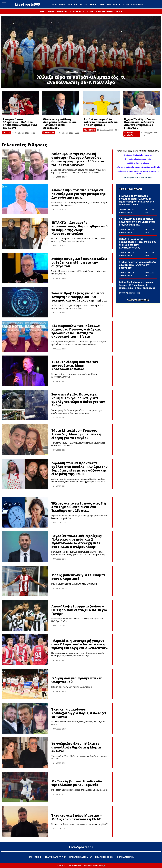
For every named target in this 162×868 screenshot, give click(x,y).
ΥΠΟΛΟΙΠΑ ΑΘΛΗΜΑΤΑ (129, 134)
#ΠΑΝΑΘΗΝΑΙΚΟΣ (104, 11)
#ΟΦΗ (90, 11)
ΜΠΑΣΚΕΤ (73, 4)
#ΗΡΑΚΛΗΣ (62, 11)
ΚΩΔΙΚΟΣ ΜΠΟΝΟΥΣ (133, 4)
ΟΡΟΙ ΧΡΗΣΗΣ (35, 857)
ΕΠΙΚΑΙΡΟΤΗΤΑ (97, 4)
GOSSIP (84, 4)
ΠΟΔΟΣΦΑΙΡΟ (58, 4)
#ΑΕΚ (42, 11)
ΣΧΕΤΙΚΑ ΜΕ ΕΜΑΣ (125, 857)
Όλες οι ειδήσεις (138, 300)
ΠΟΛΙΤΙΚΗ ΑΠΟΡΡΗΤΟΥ (55, 857)
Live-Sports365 (81, 847)
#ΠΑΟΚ (119, 11)
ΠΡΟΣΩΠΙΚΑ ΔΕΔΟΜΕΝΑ (81, 857)
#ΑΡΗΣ (51, 11)
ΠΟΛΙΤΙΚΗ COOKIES (104, 857)
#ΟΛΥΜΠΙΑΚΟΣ (77, 11)
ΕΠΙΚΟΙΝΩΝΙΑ (114, 4)
